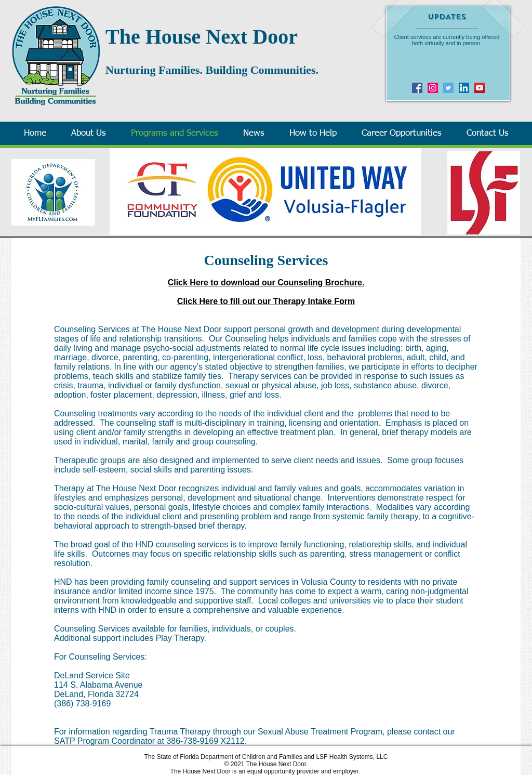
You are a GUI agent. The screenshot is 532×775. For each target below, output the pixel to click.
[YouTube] (480, 88)
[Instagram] (433, 88)
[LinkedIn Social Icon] (464, 88)
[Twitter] (448, 88)
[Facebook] (417, 88)
